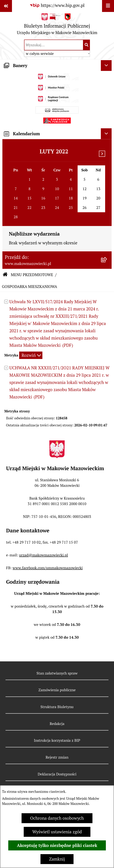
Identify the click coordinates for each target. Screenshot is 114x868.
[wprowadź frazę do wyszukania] (54, 45)
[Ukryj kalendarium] (106, 134)
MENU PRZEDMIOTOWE (32, 275)
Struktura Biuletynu (57, 707)
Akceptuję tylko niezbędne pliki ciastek (57, 845)
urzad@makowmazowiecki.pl (43, 555)
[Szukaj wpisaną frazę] (87, 45)
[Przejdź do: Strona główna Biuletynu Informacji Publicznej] (5, 275)
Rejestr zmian (57, 757)
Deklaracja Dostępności (57, 774)
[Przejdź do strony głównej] (57, 25)
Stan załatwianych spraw (57, 673)
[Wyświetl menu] (108, 6)
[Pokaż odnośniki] (6, 6)
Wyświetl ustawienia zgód (57, 832)
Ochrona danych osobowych (57, 818)
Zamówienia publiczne (57, 690)
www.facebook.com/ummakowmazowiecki (48, 568)
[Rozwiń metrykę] (31, 355)
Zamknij (57, 859)
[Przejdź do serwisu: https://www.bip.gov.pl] (57, 6)
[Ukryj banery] (106, 66)
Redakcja (57, 724)
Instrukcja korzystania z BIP (57, 740)
